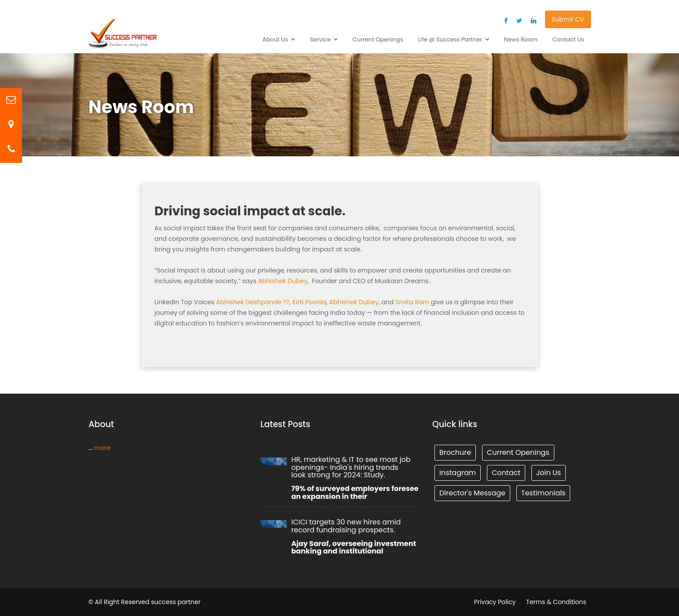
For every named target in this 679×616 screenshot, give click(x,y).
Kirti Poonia (309, 302)
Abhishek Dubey (282, 281)
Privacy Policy (495, 602)
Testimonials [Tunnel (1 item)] (543, 492)
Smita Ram (412, 302)
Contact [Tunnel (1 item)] (506, 472)
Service (320, 39)
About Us (275, 39)
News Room (521, 39)
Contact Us (568, 39)
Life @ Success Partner (450, 39)
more (102, 447)
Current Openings (378, 39)
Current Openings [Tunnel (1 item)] (518, 452)
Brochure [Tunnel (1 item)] (456, 452)
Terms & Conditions (556, 602)
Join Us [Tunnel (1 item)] (547, 472)
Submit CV (568, 19)
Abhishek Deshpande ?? (253, 302)
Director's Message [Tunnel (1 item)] (473, 492)
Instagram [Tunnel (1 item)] (458, 472)
